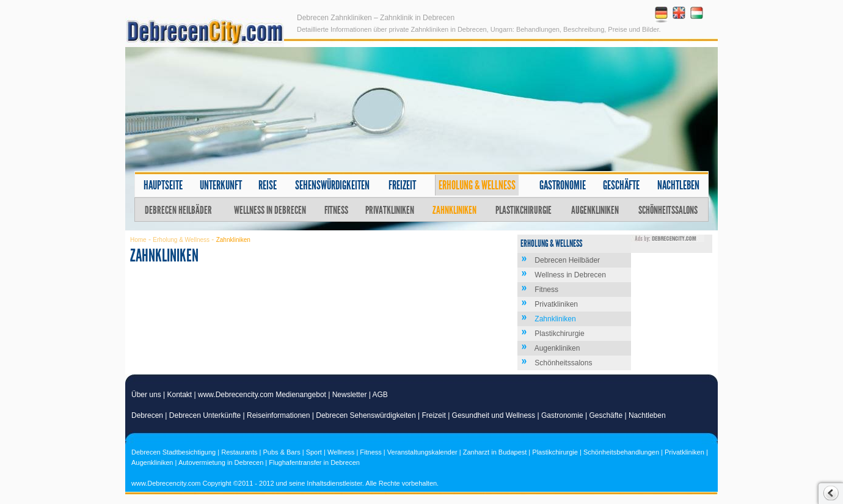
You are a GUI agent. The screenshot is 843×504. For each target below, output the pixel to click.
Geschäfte (621, 185)
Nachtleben (678, 185)
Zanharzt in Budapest (495, 452)
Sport (314, 452)
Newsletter (350, 395)
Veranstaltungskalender (422, 452)
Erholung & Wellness (477, 185)
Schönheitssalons (668, 210)
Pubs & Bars (282, 452)
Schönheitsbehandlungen (621, 452)
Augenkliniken (595, 210)
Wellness (341, 452)
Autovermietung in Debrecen (221, 462)
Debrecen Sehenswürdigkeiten (366, 415)
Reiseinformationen (278, 415)
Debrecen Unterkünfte (205, 415)
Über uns (146, 395)
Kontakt (180, 395)
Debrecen (147, 415)
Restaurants (239, 452)
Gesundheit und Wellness (494, 415)
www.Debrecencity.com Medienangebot (262, 395)
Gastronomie (563, 185)
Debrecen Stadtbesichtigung (173, 452)
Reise (268, 185)
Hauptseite (163, 185)
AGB (380, 395)
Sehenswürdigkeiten (332, 185)
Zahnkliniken (454, 210)
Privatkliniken (390, 210)
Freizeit (402, 185)
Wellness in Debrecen (270, 210)
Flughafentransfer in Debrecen (314, 462)
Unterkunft (221, 185)
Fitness (336, 210)
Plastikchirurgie (524, 210)
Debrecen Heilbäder (178, 210)
